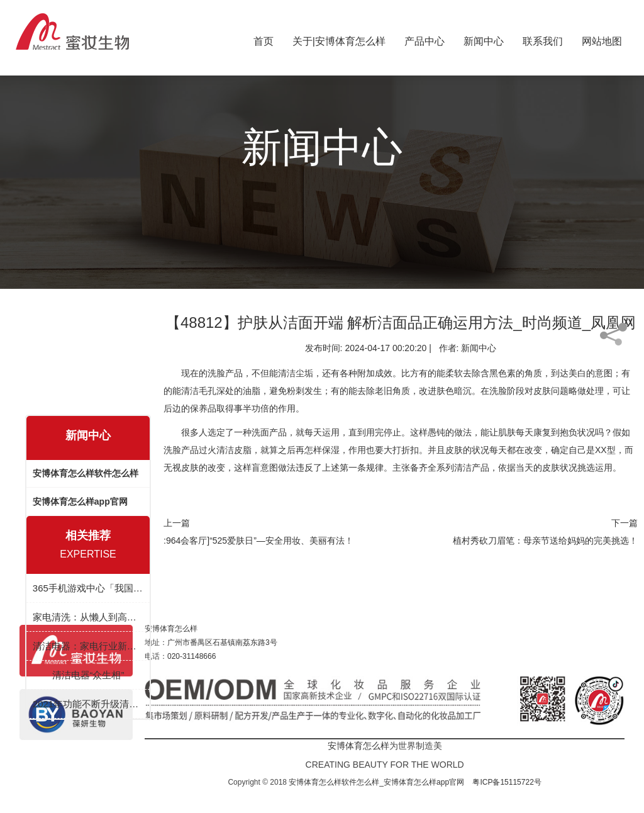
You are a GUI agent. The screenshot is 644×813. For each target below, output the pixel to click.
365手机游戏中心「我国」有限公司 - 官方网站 (88, 588)
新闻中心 (484, 38)
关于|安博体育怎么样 (339, 38)
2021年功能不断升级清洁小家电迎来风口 (88, 704)
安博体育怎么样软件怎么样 (86, 473)
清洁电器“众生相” (88, 675)
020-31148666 (192, 656)
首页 (264, 38)
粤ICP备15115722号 (507, 782)
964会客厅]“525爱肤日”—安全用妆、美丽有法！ (260, 541)
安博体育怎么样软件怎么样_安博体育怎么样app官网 (376, 782)
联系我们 (543, 38)
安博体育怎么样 (171, 629)
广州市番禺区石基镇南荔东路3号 (222, 642)
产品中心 (425, 38)
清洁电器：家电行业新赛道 (88, 646)
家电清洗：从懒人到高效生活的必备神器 (88, 617)
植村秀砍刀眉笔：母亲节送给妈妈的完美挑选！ (545, 541)
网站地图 (602, 38)
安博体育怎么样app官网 (80, 502)
